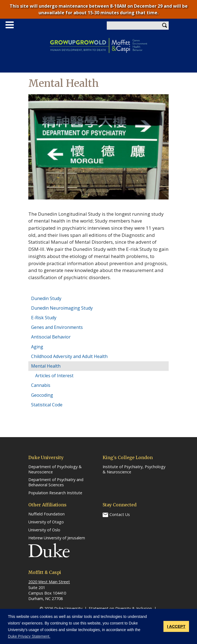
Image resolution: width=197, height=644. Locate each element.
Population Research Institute (55, 493)
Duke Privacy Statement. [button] (29, 636)
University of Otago (46, 522)
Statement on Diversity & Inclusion (120, 608)
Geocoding (42, 395)
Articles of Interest (54, 376)
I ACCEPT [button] (176, 626)
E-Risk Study (44, 318)
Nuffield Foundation (46, 514)
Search (165, 26)
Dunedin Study (46, 298)
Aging (37, 347)
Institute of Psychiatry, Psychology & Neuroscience (134, 469)
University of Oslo (44, 530)
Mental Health (46, 366)
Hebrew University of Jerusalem (57, 538)
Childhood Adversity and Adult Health (69, 356)
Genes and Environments (57, 327)
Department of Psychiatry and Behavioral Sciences (56, 482)
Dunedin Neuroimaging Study (62, 308)
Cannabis (41, 385)
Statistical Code (47, 405)
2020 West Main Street (49, 582)
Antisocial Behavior (51, 337)
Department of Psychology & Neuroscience (55, 469)
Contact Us (120, 514)
